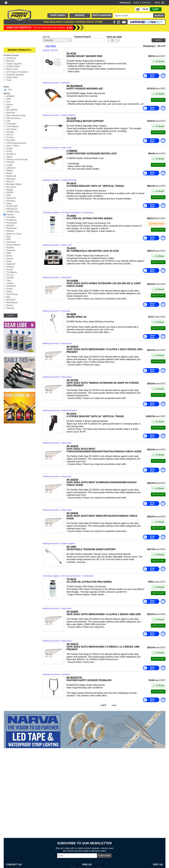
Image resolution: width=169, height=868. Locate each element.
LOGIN (136, 3)
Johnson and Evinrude (17, 159)
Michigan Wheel (14, 184)
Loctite (9, 165)
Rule (9, 236)
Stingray (10, 267)
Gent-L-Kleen (13, 146)
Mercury (10, 181)
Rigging (46, 50)
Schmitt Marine (13, 245)
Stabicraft (11, 264)
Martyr (9, 173)
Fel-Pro (10, 135)
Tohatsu (10, 283)
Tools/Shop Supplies (51, 212)
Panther (10, 214)
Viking (9, 292)
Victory (10, 289)
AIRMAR (10, 96)
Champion (11, 124)
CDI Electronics (14, 118)
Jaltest (9, 157)
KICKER (10, 162)
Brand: (7, 93)
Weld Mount (12, 303)
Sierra (9, 256)
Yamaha (10, 308)
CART (156, 9)
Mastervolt (11, 176)
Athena (10, 104)
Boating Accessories (51, 83)
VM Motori (11, 286)
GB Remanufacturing (16, 143)
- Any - (10, 89)
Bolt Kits (10, 61)
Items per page (114, 37)
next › (115, 705)
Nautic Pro (11, 198)
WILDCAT (11, 300)
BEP (8, 107)
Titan (9, 281)
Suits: (7, 87)
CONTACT (146, 3)
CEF (8, 121)
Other (9, 203)
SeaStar (10, 248)
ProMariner (12, 220)
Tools (9, 80)
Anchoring (11, 58)
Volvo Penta (12, 294)
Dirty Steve (11, 129)
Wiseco (10, 305)
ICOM (9, 151)
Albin (9, 99)
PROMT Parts (13, 212)
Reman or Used (14, 234)
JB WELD (11, 154)
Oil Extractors (88, 212)
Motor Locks (12, 69)
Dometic (10, 132)
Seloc (9, 253)
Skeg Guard (12, 77)
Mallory (10, 170)
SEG (9, 239)
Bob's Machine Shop (16, 115)
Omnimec (11, 201)
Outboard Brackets (15, 75)
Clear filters (51, 46)
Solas (9, 261)
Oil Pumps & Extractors (17, 72)
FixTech (10, 137)
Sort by (46, 37)
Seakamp (11, 250)
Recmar (10, 231)
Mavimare (11, 179)
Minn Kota (11, 187)
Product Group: (11, 55)
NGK (9, 195)
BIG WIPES (12, 110)
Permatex (11, 217)
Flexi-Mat (11, 140)
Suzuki (10, 270)
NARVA (10, 192)
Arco (9, 102)
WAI (8, 297)
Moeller (10, 190)
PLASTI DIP (12, 206)
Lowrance (11, 168)
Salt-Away (11, 242)
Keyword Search (83, 37)
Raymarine (11, 228)
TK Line (10, 275)
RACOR (10, 225)
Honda (9, 148)
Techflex (10, 278)
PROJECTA (12, 209)
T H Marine (12, 272)
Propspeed (11, 223)
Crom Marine (12, 126)
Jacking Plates (13, 66)
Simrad (10, 259)
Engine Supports (14, 64)
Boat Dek (11, 113)
